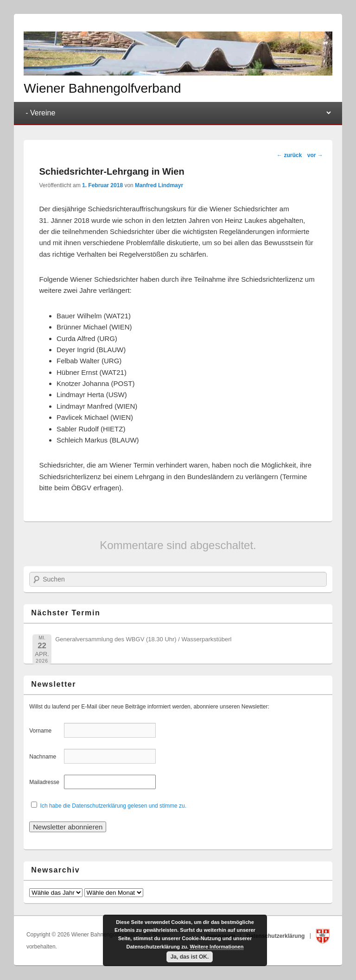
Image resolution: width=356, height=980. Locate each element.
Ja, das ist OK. (190, 957)
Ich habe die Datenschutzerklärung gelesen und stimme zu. (114, 806)
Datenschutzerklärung (276, 936)
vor (315, 155)
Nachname (46, 757)
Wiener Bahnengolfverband (102, 88)
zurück (289, 155)
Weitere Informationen (216, 947)
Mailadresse (46, 782)
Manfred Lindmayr (159, 185)
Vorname (46, 731)
